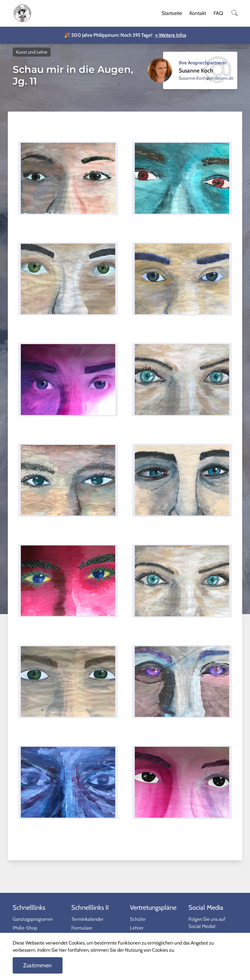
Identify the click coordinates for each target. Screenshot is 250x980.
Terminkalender (87, 919)
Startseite (172, 13)
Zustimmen (38, 965)
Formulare (82, 928)
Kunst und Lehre (32, 52)
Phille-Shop (25, 928)
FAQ (218, 13)
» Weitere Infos (171, 35)
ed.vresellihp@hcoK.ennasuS (206, 78)
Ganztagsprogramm (33, 919)
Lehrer (137, 928)
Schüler (138, 919)
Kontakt (198, 13)
